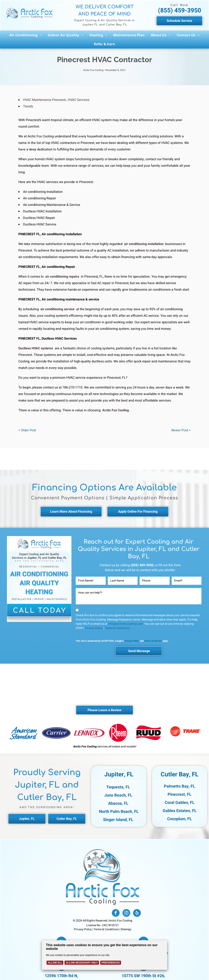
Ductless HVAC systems (36, 348)
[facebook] (116, 913)
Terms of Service (153, 641)
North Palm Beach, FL (119, 812)
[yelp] (137, 913)
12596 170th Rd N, (61, 976)
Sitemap (126, 929)
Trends (28, 106)
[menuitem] (26, 35)
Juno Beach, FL (118, 795)
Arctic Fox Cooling (116, 410)
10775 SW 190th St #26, (143, 976)
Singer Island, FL (118, 820)
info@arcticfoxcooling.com (125, 624)
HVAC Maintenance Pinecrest (44, 100)
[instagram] (126, 913)
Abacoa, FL (118, 803)
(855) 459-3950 (180, 11)
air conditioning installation (144, 244)
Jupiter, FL (119, 775)
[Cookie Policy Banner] (104, 955)
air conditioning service (57, 309)
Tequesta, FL (118, 787)
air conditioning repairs (62, 277)
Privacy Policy (94, 628)
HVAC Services (79, 100)
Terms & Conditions (117, 628)
